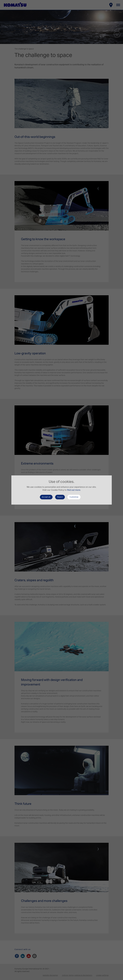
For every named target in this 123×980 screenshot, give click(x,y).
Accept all (46, 497)
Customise (74, 497)
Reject (60, 497)
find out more (74, 490)
